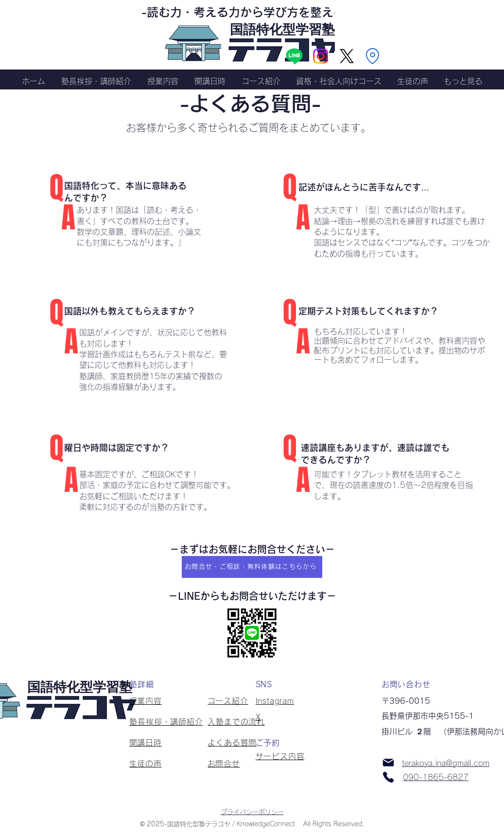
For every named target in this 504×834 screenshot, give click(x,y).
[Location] (372, 56)
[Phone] (388, 777)
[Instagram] (321, 56)
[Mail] (388, 763)
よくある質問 (232, 743)
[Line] (294, 56)
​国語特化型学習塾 (282, 29)
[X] (347, 56)
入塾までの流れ (236, 722)
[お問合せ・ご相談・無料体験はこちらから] (252, 567)
